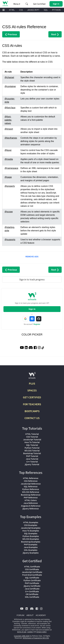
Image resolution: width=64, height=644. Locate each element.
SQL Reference (31, 486)
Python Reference (31, 489)
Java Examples (31, 547)
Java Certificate (32, 589)
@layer (8, 150)
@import (9, 129)
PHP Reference (31, 497)
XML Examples (31, 550)
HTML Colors (31, 500)
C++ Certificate (32, 591)
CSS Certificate (32, 569)
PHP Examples (31, 544)
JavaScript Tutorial (32, 439)
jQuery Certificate (32, 586)
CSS (21, 10)
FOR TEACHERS (32, 404)
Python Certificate (32, 580)
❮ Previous (11, 34)
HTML (12, 10)
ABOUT (30, 615)
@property (10, 186)
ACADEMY (41, 615)
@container (10, 86)
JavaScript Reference (31, 484)
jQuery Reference (31, 509)
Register (37, 324)
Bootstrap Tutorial (32, 453)
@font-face (10, 108)
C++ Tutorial (32, 462)
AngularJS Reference (31, 506)
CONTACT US (32, 418)
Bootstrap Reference (31, 495)
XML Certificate (32, 597)
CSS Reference (31, 481)
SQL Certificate (32, 578)
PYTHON (56, 10)
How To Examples (31, 531)
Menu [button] (17, 4)
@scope (9, 212)
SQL (46, 10)
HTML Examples (31, 522)
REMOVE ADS (32, 257)
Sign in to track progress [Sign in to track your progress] (32, 279)
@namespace (11, 168)
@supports (10, 240)
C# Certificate (32, 594)
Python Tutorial (32, 448)
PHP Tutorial (32, 456)
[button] (27, 4)
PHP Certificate (32, 583)
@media (9, 159)
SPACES (32, 390)
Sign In (32, 309)
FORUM (21, 615)
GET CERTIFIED (32, 397)
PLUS (32, 383)
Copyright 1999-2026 (22, 636)
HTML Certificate (32, 567)
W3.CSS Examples (31, 539)
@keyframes (11, 138)
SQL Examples (31, 533)
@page (8, 177)
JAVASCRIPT (33, 10)
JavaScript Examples (31, 528)
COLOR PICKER (32, 334)
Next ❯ (55, 34)
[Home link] (5, 4)
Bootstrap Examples (31, 542)
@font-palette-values (8, 120)
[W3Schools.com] (32, 377)
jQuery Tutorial (32, 464)
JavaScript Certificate (32, 572)
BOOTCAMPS (32, 411)
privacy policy (41, 632)
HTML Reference (31, 478)
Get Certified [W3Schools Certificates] (39, 4)
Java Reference (31, 503)
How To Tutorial (32, 442)
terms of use (22, 632)
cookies (30, 632)
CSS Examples (31, 525)
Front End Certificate (32, 575)
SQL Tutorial (32, 445)
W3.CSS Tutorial (32, 451)
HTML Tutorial (32, 434)
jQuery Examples (31, 553)
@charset (9, 77)
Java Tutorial (32, 459)
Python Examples (31, 536)
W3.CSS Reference (31, 492)
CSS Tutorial (32, 437)
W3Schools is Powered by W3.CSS (36, 638)
